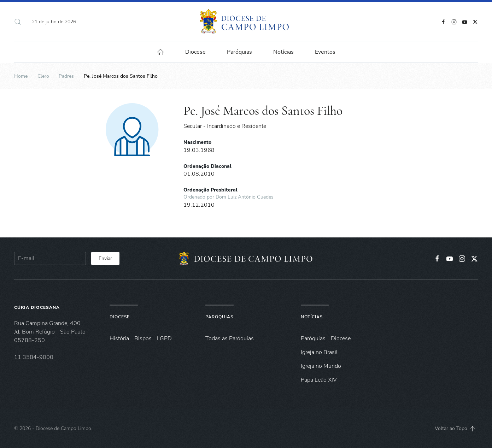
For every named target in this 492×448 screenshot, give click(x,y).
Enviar (105, 258)
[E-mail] (50, 258)
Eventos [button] (325, 52)
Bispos (143, 338)
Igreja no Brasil (319, 352)
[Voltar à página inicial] (246, 22)
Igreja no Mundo (321, 366)
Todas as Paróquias (230, 338)
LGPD (164, 338)
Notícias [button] (283, 52)
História (119, 338)
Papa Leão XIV (319, 380)
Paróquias (239, 52)
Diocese (120, 317)
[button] (18, 22)
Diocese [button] (195, 52)
